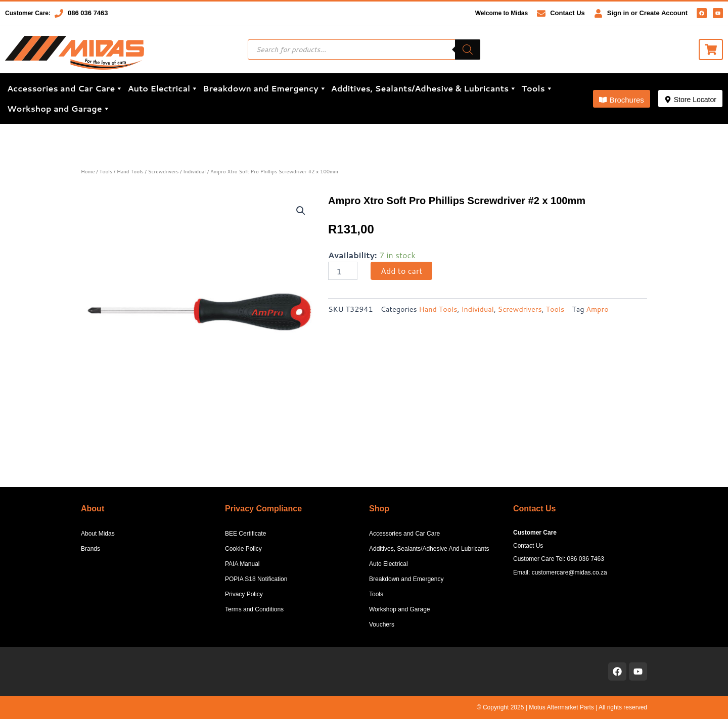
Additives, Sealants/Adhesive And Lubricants (429, 549)
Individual (194, 171)
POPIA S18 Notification (256, 579)
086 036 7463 (88, 13)
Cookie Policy (243, 549)
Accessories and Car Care (65, 88)
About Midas (98, 534)
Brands (90, 549)
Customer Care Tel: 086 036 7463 (559, 559)
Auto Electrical (163, 88)
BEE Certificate (245, 534)
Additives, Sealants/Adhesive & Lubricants (424, 88)
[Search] (468, 50)
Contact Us (567, 13)
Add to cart (401, 271)
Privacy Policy (244, 594)
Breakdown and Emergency (265, 88)
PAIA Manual (242, 564)
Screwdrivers (163, 171)
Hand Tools (130, 171)
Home (88, 171)
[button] (621, 99)
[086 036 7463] (59, 13)
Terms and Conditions (254, 609)
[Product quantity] (343, 271)
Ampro (597, 309)
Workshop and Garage (59, 109)
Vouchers (382, 625)
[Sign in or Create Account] (598, 13)
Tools (537, 88)
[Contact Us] (541, 13)
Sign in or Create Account (647, 13)
